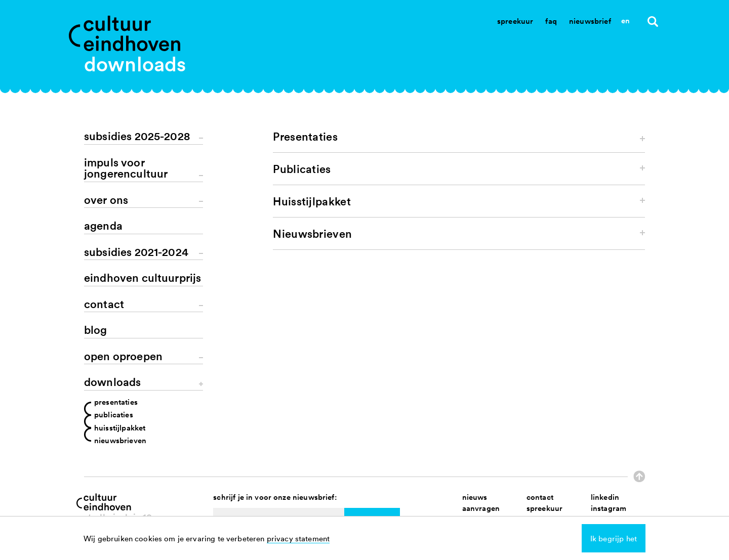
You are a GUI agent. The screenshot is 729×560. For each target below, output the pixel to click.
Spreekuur (515, 21)
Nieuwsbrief (590, 21)
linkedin (605, 497)
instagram (609, 508)
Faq (551, 21)
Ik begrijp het (614, 538)
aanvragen (481, 508)
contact (540, 497)
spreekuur (544, 508)
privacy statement (298, 538)
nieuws (475, 497)
